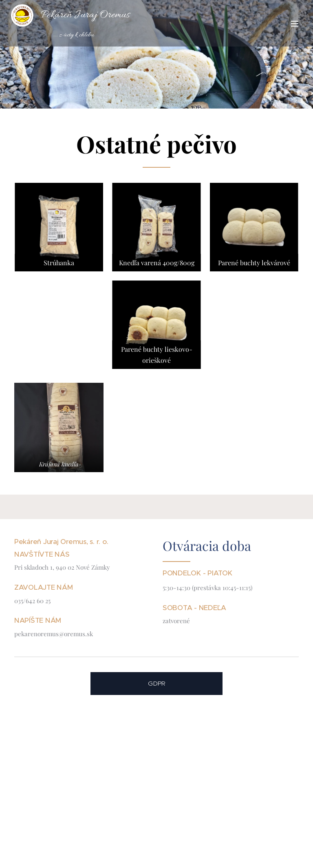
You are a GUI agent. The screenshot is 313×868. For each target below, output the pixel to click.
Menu (295, 24)
